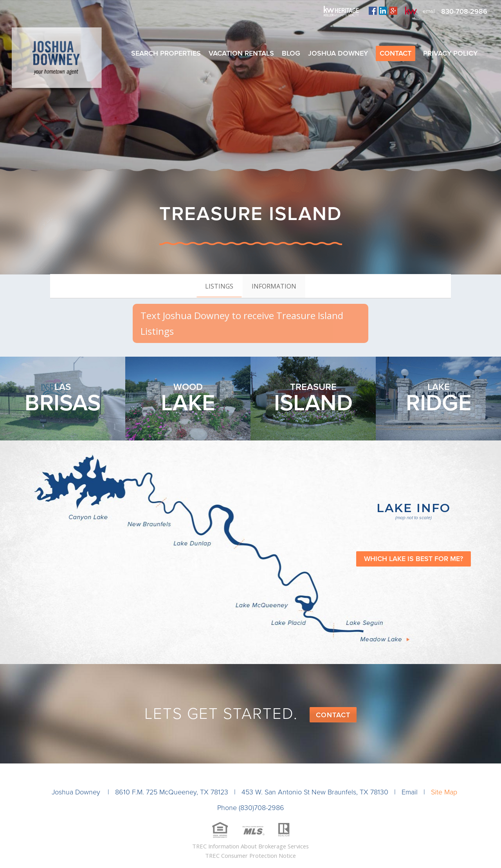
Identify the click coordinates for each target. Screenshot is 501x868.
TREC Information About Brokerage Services (250, 846)
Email (410, 792)
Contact (333, 715)
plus (393, 11)
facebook (373, 11)
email (429, 11)
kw (411, 11)
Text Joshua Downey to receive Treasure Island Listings (242, 323)
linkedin (383, 11)
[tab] (219, 286)
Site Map (444, 792)
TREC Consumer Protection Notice (250, 855)
